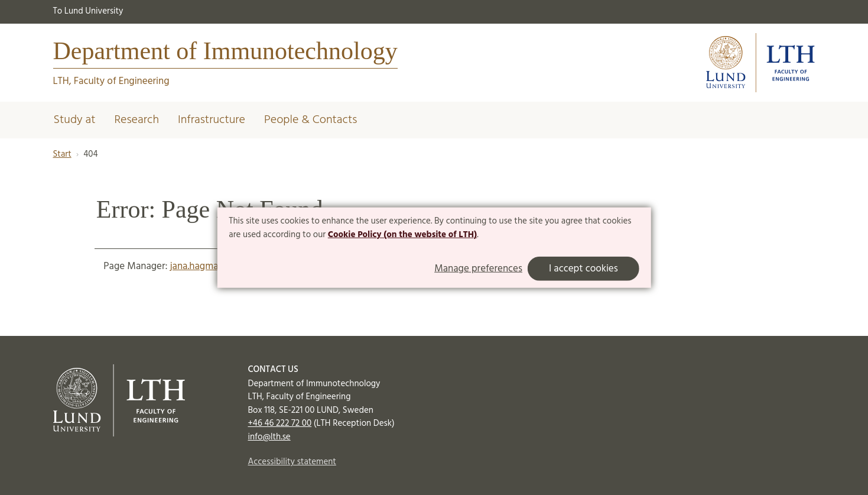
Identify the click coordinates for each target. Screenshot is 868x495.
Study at (75, 120)
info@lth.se (269, 437)
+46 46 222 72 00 (280, 423)
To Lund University (88, 11)
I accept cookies (583, 269)
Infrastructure (212, 120)
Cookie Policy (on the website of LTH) (402, 235)
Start (62, 154)
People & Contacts (311, 120)
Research (136, 120)
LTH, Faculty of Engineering (111, 81)
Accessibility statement (292, 462)
